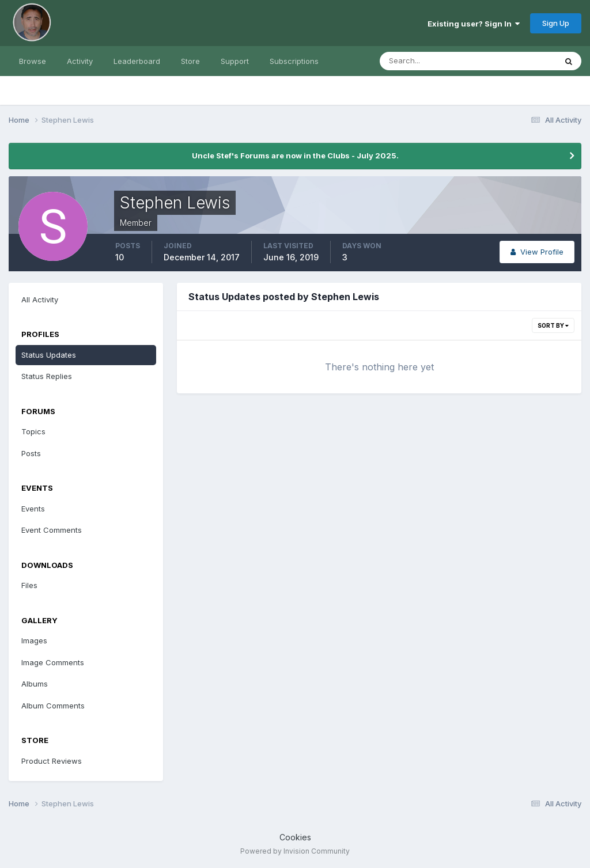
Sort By (553, 325)
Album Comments (53, 706)
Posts (31, 453)
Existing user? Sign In (474, 24)
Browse (33, 61)
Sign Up (556, 23)
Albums (35, 684)
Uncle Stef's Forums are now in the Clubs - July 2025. (295, 156)
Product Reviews (52, 761)
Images (34, 640)
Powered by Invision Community (295, 851)
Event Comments (52, 530)
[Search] (430, 61)
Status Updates (49, 355)
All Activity (40, 300)
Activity (80, 61)
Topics (33, 431)
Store (190, 61)
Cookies (295, 837)
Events (33, 509)
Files (29, 585)
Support (235, 61)
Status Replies (47, 376)
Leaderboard (137, 61)
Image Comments (53, 662)
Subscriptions (294, 61)
